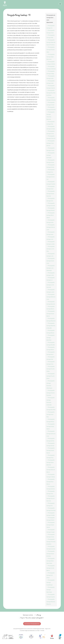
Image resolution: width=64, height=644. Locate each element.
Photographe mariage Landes (51, 243)
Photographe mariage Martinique (50, 590)
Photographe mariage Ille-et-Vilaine (50, 215)
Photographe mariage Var (50, 504)
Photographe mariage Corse (50, 132)
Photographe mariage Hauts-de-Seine (50, 554)
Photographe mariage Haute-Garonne (50, 194)
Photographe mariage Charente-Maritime (50, 116)
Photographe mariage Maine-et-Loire (51, 297)
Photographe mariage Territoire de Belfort (51, 542)
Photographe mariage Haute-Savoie (50, 450)
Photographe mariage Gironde (51, 204)
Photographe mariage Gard (50, 188)
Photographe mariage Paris (50, 456)
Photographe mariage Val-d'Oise (50, 575)
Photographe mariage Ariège (50, 72)
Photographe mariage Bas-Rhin (51, 408)
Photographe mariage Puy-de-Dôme (51, 376)
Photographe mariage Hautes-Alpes (51, 50)
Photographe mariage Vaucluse (51, 509)
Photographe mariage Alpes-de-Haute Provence (51, 42)
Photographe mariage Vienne (50, 519)
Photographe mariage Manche (51, 303)
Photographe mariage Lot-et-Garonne (50, 285)
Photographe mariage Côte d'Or (51, 137)
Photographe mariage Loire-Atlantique (50, 268)
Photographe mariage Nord (50, 353)
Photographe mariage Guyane (51, 596)
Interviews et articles (28, 615)
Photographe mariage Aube (50, 77)
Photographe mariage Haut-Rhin (50, 414)
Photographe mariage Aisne (50, 32)
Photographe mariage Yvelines (51, 476)
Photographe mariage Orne (50, 363)
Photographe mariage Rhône (50, 420)
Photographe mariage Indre (50, 221)
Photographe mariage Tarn (50, 492)
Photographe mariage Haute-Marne (50, 314)
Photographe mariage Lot (50, 279)
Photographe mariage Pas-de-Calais (51, 369)
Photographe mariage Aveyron (51, 87)
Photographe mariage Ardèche (51, 63)
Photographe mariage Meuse (50, 332)
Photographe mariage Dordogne (50, 155)
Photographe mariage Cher (50, 123)
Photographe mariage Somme (51, 488)
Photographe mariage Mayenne (51, 320)
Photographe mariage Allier (50, 36)
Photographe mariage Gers (50, 200)
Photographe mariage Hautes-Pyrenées (51, 393)
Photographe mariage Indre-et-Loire (51, 227)
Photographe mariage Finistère (51, 183)
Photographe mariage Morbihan (50, 338)
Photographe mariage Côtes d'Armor (50, 143)
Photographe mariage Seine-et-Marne (51, 470)
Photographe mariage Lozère (50, 291)
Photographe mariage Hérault (51, 209)
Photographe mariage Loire (50, 255)
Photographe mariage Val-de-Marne (50, 568)
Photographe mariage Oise (50, 358)
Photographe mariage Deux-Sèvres (50, 482)
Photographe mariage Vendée (51, 514)
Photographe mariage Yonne (50, 536)
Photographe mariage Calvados (51, 99)
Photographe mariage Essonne (51, 548)
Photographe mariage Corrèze (51, 128)
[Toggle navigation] (60, 4)
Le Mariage (38, 615)
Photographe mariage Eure (50, 171)
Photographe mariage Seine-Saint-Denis (50, 561)
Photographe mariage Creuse (50, 149)
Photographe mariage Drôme (50, 166)
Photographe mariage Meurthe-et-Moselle (51, 326)
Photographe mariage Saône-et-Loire (51, 434)
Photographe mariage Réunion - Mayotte (51, 602)
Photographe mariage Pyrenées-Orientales (50, 401)
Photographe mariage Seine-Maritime (50, 462)
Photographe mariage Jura (50, 238)
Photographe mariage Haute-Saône (50, 426)
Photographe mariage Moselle (51, 344)
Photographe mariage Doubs (50, 161)
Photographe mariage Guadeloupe (50, 582)
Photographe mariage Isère (50, 233)
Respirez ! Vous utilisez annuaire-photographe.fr (32, 618)
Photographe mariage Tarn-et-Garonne (51, 498)
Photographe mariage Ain (50, 27)
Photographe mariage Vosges (51, 531)
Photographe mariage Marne (50, 308)
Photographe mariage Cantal (50, 104)
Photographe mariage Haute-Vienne (50, 525)
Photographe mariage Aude (50, 82)
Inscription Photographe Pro (32, 624)
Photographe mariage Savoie (50, 444)
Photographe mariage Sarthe (50, 440)
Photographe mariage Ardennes (51, 68)
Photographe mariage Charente (51, 108)
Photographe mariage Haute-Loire (50, 261)
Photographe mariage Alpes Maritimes (50, 57)
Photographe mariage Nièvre (50, 348)
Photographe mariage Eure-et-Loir (51, 177)
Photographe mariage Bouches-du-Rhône (51, 93)
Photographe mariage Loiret (50, 274)
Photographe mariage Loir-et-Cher (50, 249)
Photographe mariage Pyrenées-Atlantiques (50, 384)
